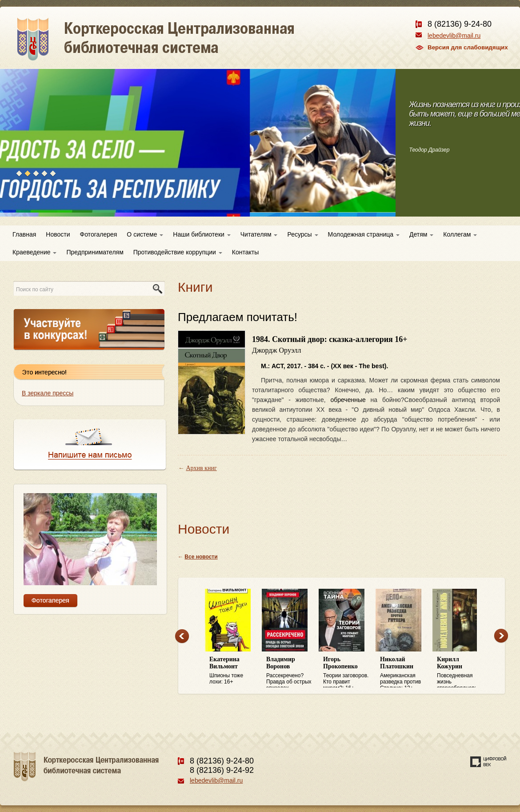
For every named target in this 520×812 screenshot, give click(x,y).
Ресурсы (302, 234)
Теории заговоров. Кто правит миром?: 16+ (347, 672)
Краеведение (34, 252)
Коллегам (460, 234)
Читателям (259, 234)
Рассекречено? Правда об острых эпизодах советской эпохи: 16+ (290, 672)
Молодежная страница (364, 234)
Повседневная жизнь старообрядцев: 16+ (461, 672)
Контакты (245, 252)
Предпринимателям (95, 252)
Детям (421, 234)
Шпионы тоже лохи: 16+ (233, 670)
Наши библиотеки (202, 234)
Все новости (201, 557)
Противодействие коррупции (178, 252)
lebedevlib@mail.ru (454, 36)
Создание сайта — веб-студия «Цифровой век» (488, 762)
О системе (145, 234)
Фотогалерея (99, 234)
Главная (24, 234)
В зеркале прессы (48, 393)
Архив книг (202, 468)
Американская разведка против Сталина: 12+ (404, 672)
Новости (58, 234)
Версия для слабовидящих (468, 47)
